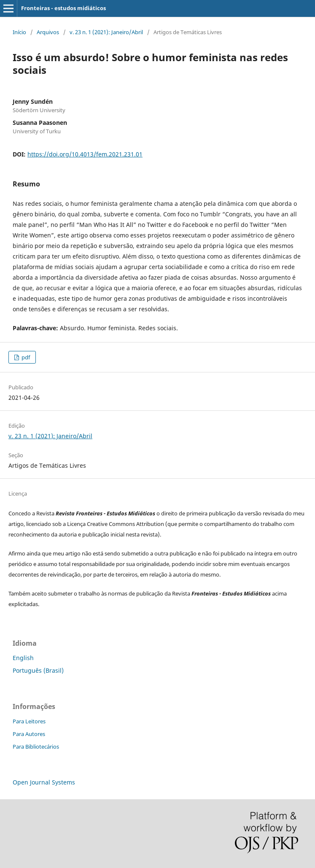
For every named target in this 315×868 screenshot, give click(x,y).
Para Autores (29, 734)
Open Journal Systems (44, 782)
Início (19, 32)
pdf (25, 357)
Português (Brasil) (38, 670)
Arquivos (48, 32)
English (23, 658)
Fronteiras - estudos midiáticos (63, 8)
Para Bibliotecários (36, 747)
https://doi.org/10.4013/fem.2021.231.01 (85, 154)
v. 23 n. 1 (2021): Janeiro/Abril (106, 32)
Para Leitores (29, 721)
